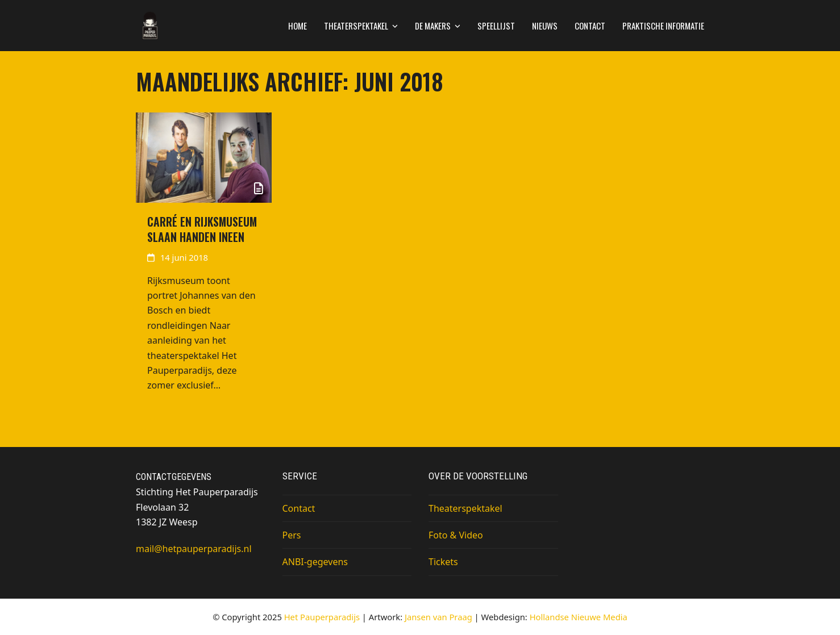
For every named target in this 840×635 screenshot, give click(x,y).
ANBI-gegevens (315, 562)
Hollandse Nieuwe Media (579, 617)
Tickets (443, 562)
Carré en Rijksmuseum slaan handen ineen (202, 229)
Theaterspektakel (465, 508)
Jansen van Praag (438, 617)
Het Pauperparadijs (322, 617)
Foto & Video (456, 535)
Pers (292, 535)
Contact (299, 508)
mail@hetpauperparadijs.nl (194, 549)
